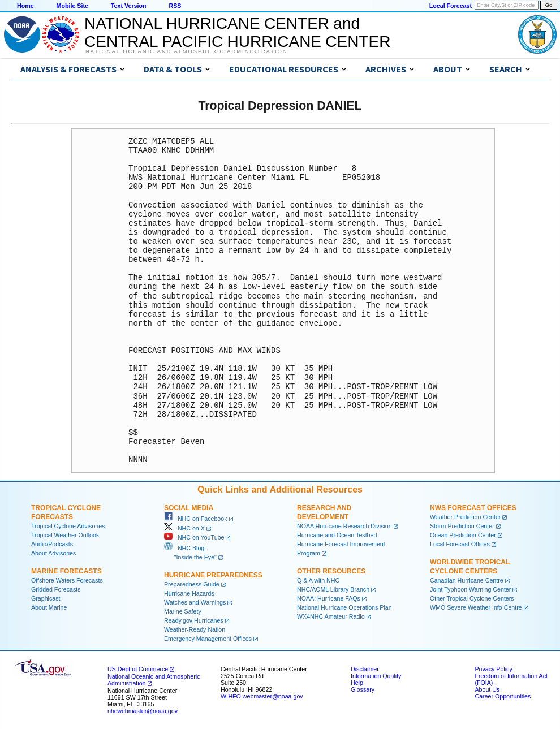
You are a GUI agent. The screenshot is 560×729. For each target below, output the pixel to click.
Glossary (363, 689)
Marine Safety (183, 611)
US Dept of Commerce (138, 669)
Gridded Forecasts (56, 589)
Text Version (129, 6)
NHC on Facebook (196, 519)
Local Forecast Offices (460, 544)
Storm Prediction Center (462, 526)
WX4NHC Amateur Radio (331, 616)
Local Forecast (451, 6)
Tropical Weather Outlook (65, 535)
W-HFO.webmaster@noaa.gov (262, 696)
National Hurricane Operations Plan (344, 607)
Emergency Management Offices (208, 639)
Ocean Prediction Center (463, 535)
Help (357, 683)
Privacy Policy (493, 669)
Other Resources (331, 571)
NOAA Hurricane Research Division (344, 526)
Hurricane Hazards (189, 593)
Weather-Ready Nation (195, 629)
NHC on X (184, 528)
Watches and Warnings (195, 602)
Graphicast (46, 598)
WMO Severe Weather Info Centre (476, 607)
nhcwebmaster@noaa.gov (143, 711)
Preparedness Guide (192, 584)
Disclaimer (365, 669)
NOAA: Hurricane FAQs (329, 598)
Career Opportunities (503, 696)
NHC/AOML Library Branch (333, 589)
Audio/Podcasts (52, 544)
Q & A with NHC (318, 580)
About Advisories (53, 553)
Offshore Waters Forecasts (67, 580)
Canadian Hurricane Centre (467, 580)
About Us (487, 689)
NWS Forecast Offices (473, 508)
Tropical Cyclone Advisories (68, 526)
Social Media (189, 508)
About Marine (49, 607)
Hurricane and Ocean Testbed (337, 535)
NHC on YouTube (194, 537)
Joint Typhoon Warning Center (470, 589)
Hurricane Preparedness (213, 575)
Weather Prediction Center (465, 517)
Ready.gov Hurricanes (194, 620)
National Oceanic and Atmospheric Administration (186, 51)
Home (25, 6)
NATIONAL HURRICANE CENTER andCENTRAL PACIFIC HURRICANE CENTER (237, 33)
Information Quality (376, 676)
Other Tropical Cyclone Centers (472, 598)
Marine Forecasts (66, 571)
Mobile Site (72, 6)
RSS (175, 6)
